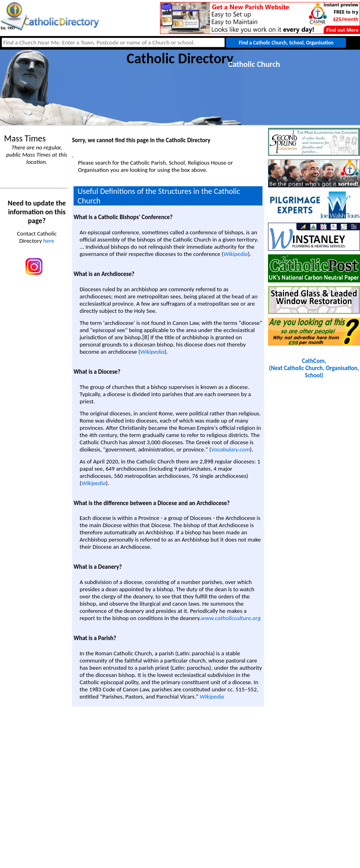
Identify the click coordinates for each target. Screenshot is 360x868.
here (49, 241)
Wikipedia (236, 254)
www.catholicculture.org (231, 618)
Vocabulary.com (231, 449)
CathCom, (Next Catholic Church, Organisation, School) (314, 368)
